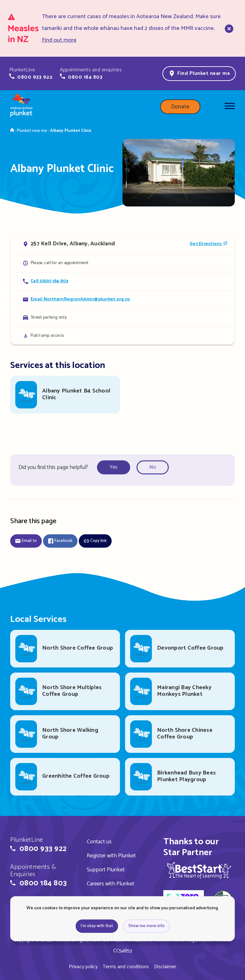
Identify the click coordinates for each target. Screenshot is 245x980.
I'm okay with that (97, 926)
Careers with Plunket (111, 884)
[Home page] (21, 107)
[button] (31, 74)
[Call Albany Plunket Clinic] (122, 281)
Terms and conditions (126, 967)
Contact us (99, 842)
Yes (114, 467)
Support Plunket (106, 870)
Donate (180, 107)
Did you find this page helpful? (53, 467)
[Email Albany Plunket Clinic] (122, 299)
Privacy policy (83, 967)
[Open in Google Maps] (122, 244)
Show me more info (146, 926)
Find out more (59, 40)
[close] (228, 29)
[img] (199, 870)
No (153, 467)
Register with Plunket (111, 856)
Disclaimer (165, 967)
